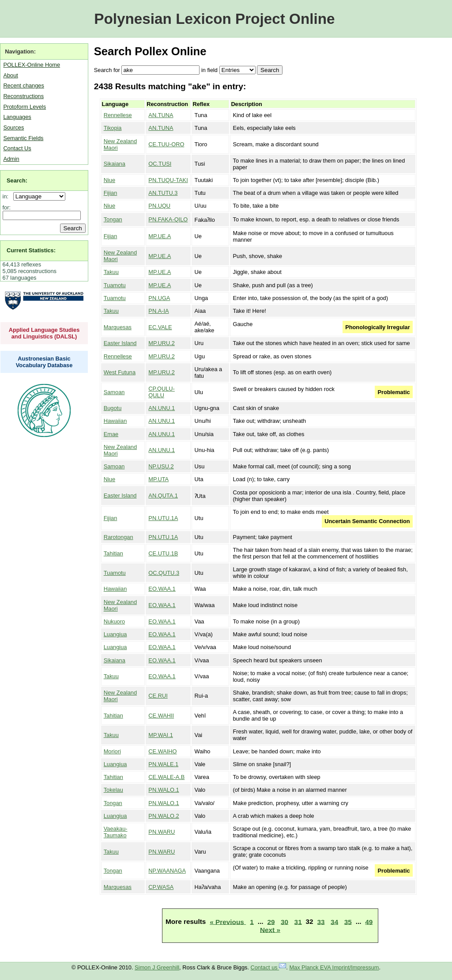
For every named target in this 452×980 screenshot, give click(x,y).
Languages (17, 117)
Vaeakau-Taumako (116, 832)
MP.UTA (158, 479)
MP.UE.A (160, 236)
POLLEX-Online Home (32, 65)
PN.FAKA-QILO (168, 219)
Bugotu (113, 408)
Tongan (113, 219)
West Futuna (120, 372)
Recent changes (23, 85)
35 (348, 921)
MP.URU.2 (162, 343)
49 (369, 921)
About (10, 75)
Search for (107, 70)
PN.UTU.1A (163, 518)
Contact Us (17, 148)
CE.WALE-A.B (166, 777)
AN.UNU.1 (162, 408)
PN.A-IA (158, 311)
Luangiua (115, 634)
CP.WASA (161, 887)
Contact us (269, 967)
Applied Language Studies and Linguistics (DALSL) (44, 333)
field (212, 70)
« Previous (228, 921)
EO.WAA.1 (162, 589)
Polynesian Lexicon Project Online (214, 19)
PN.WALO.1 (164, 790)
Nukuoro (114, 621)
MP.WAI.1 (160, 735)
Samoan (114, 392)
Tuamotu (115, 285)
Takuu (111, 272)
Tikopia (113, 128)
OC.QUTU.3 (164, 573)
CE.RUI (158, 696)
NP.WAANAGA (167, 871)
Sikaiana (115, 164)
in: (7, 196)
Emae (111, 434)
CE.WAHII (161, 716)
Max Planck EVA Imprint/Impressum (334, 967)
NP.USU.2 (161, 466)
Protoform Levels (24, 107)
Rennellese (118, 115)
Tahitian (113, 553)
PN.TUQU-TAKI (168, 180)
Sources (13, 127)
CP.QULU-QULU (162, 392)
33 (321, 921)
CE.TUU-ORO (166, 144)
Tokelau (113, 790)
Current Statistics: (31, 250)
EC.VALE (160, 327)
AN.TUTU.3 (163, 193)
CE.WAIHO (162, 751)
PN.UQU (159, 206)
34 (334, 921)
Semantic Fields (23, 138)
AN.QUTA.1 (163, 496)
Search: (17, 180)
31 (298, 921)
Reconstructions (23, 96)
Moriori (112, 751)
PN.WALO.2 (164, 816)
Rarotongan (119, 537)
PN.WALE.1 (163, 764)
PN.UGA (159, 298)
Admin (11, 159)
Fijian (111, 193)
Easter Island (120, 343)
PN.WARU (162, 832)
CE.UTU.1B (163, 553)
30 (284, 921)
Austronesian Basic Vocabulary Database (44, 362)
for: (7, 207)
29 (271, 921)
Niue (109, 180)
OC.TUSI (160, 164)
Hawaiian (115, 421)
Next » (270, 929)
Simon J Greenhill (157, 967)
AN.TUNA (161, 115)
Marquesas (118, 327)
